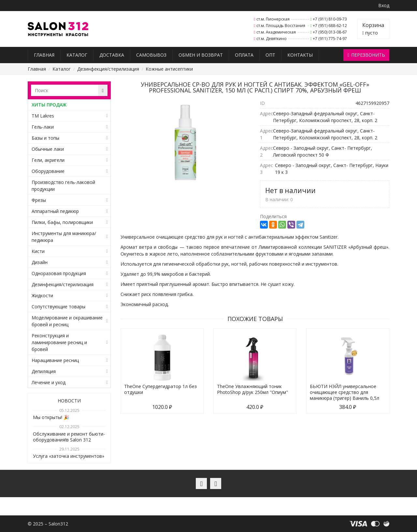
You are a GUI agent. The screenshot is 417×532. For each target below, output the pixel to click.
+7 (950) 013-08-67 (330, 32)
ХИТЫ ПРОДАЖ (49, 105)
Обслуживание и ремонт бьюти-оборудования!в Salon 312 (69, 437)
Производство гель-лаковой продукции (63, 186)
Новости (69, 401)
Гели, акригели (48, 160)
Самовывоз (151, 55)
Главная (44, 55)
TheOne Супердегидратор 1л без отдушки (160, 389)
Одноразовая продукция (59, 273)
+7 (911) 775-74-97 (330, 39)
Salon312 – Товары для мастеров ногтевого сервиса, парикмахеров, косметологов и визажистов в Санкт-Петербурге (58, 29)
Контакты (300, 55)
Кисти (38, 251)
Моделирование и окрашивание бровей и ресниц (67, 321)
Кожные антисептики (169, 69)
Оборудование (48, 171)
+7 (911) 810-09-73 (330, 19)
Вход (384, 5)
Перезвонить (366, 55)
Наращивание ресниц (55, 360)
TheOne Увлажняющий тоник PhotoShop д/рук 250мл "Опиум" (252, 389)
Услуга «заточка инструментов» (69, 456)
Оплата (244, 55)
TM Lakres (43, 116)
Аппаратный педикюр (55, 211)
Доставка (112, 55)
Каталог (77, 55)
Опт (270, 55)
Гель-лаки (43, 127)
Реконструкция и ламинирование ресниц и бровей (59, 342)
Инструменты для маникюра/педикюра (64, 237)
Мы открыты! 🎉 (51, 417)
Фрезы (39, 200)
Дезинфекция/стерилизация (108, 69)
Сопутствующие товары (58, 307)
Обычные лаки (48, 149)
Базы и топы (45, 138)
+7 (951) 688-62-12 (330, 26)
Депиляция (44, 371)
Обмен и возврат (201, 55)
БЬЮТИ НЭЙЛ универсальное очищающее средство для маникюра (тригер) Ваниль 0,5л (345, 392)
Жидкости (42, 295)
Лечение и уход (49, 382)
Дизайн (40, 262)
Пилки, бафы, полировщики (62, 222)
